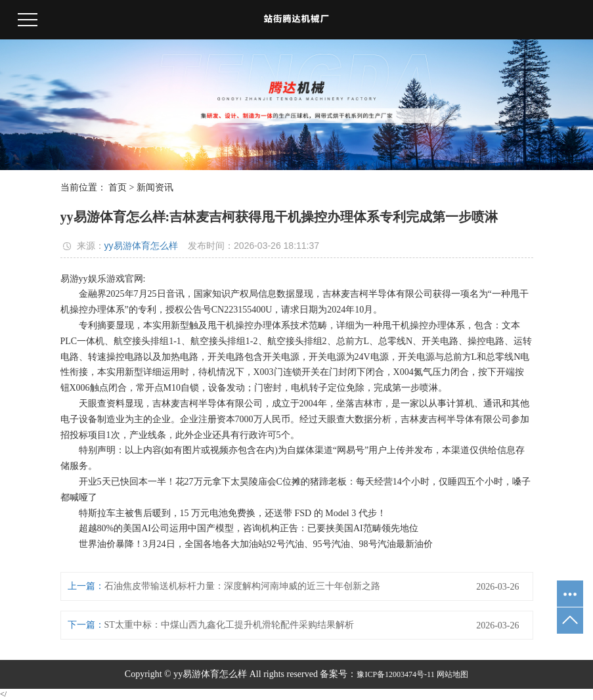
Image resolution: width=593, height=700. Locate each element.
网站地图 (452, 674)
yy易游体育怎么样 (141, 246)
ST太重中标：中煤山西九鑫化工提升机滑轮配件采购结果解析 (229, 625)
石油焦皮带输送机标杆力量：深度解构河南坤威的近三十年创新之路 (242, 586)
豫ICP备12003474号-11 (395, 674)
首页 (118, 187)
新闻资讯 (155, 187)
